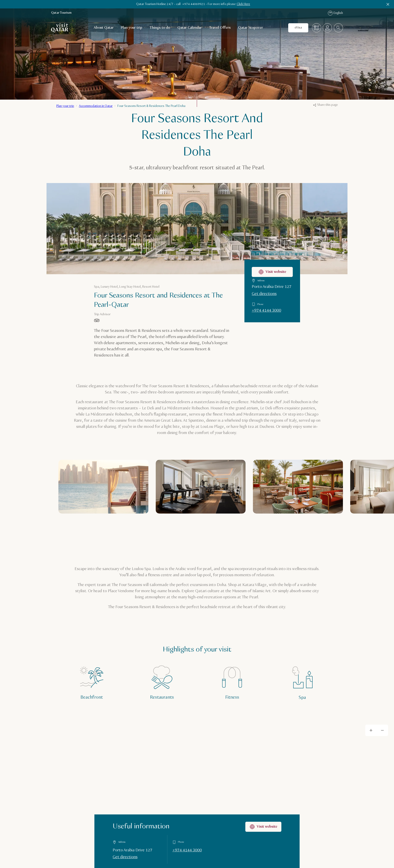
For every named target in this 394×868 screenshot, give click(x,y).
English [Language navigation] (335, 13)
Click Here (243, 4)
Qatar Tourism (61, 13)
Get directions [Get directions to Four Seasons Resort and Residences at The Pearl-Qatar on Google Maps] (264, 294)
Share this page (326, 105)
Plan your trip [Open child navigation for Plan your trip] (132, 28)
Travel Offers (220, 28)
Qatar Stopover (250, 28)
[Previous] (311, 528)
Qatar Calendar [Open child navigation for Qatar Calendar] (190, 28)
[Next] (329, 528)
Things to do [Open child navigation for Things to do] (160, 28)
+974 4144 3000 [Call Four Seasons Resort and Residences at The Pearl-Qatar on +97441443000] (266, 310)
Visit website (263, 827)
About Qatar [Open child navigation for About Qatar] (104, 28)
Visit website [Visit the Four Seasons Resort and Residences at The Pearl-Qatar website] (272, 272)
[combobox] (338, 28)
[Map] (316, 28)
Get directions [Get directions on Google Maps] (125, 857)
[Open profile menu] (327, 28)
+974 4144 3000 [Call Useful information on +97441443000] (187, 850)
